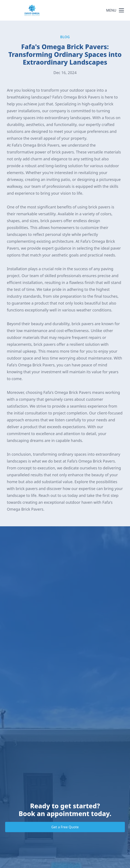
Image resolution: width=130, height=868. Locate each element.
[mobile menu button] (121, 10)
